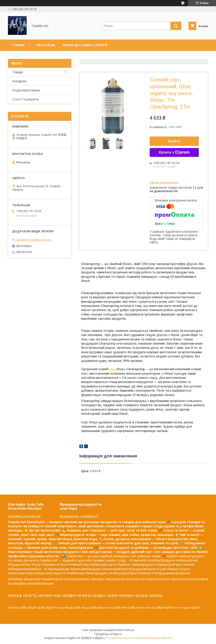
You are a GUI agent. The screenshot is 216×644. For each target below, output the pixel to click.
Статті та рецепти (26, 99)
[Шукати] (176, 26)
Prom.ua (129, 630)
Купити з (174, 152)
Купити (174, 141)
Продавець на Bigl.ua (108, 634)
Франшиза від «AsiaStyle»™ (79, 516)
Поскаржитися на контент (121, 638)
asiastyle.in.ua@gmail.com (34, 240)
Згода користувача (26, 90)
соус (112, 369)
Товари (18, 45)
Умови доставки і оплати (85, 45)
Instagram (46, 45)
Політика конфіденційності (155, 638)
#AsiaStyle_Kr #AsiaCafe (24, 516)
